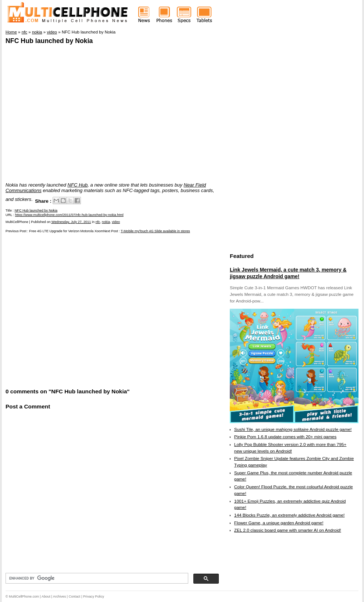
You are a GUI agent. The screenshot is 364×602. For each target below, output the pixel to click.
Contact (75, 596)
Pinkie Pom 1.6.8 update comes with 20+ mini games (285, 437)
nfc (98, 222)
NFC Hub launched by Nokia (49, 41)
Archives (59, 596)
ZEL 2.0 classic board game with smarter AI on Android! (288, 530)
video (116, 222)
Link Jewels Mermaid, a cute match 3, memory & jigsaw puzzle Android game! (288, 273)
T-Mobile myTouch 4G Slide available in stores (155, 231)
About (46, 596)
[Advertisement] (71, 310)
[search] (96, 578)
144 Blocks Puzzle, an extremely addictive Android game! (289, 515)
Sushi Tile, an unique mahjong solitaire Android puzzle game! (293, 429)
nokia (106, 222)
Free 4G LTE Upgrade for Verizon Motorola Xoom (66, 231)
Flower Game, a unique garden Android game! (279, 523)
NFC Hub (78, 185)
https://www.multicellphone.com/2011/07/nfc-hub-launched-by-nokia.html (69, 215)
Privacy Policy (94, 596)
